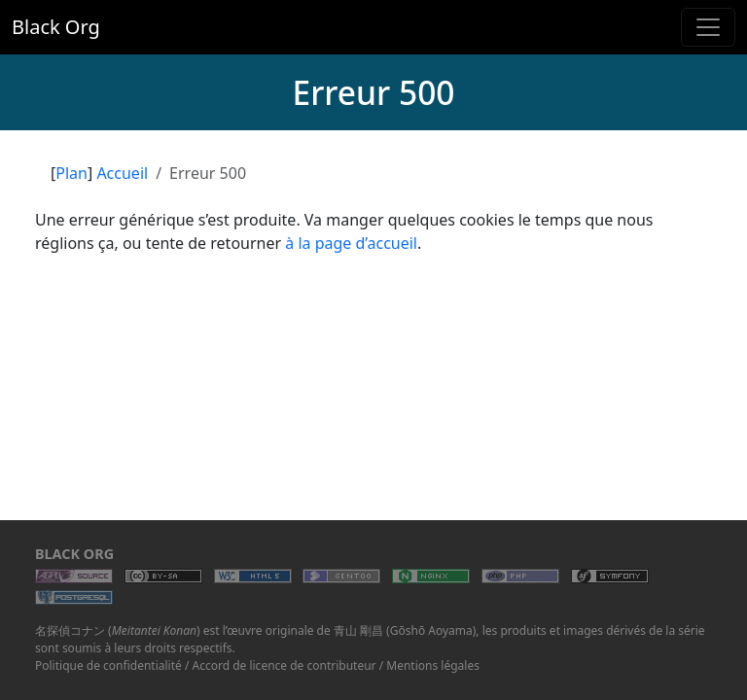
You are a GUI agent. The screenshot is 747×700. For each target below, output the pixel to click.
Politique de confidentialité (108, 665)
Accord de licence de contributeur (285, 665)
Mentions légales (433, 665)
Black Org (56, 27)
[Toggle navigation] (708, 27)
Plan (71, 173)
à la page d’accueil (351, 243)
